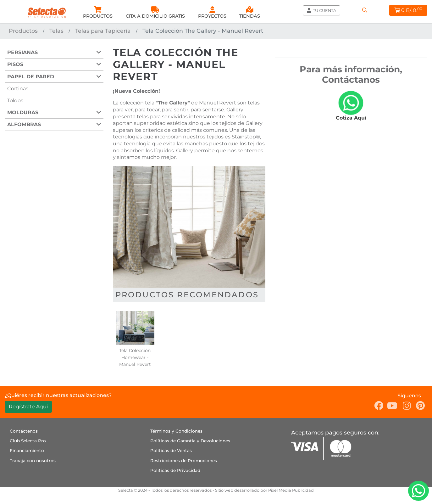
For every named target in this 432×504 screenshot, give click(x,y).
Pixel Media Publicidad (291, 490)
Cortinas (18, 89)
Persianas (22, 52)
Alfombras (24, 124)
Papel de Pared (31, 77)
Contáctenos (24, 431)
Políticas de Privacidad (175, 470)
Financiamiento (27, 451)
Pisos (15, 64)
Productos (23, 31)
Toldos (15, 101)
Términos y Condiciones (176, 431)
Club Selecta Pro (28, 441)
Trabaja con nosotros (33, 461)
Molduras (23, 112)
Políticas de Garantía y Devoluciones (190, 441)
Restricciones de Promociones (184, 461)
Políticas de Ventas (171, 451)
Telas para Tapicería (103, 31)
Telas (56, 31)
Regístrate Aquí (28, 407)
